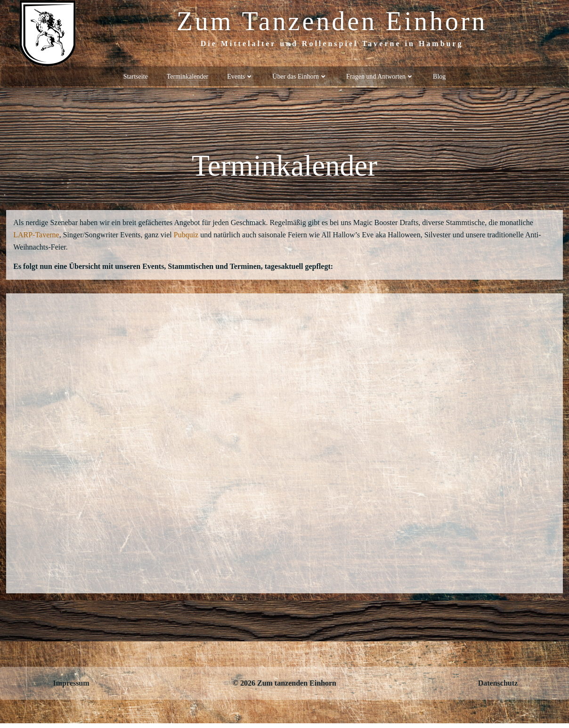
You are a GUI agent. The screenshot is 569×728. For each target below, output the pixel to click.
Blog (439, 76)
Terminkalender (187, 76)
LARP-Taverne (37, 237)
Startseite (136, 76)
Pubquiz (188, 237)
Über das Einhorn (300, 76)
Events (240, 76)
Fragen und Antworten (380, 76)
